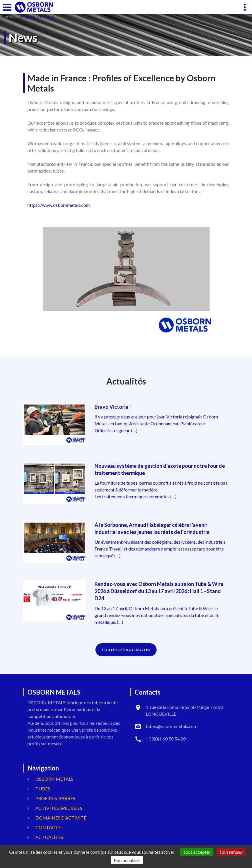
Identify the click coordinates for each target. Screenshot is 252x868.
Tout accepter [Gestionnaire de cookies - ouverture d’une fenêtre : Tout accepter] (197, 852)
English (28, 17)
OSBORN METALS (54, 779)
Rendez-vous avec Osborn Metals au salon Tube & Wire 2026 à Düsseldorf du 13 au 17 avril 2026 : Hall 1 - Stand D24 (159, 591)
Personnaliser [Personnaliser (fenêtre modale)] (127, 860)
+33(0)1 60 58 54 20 (166, 739)
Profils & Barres (55, 798)
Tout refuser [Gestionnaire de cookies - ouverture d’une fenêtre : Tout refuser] (231, 852)
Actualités (49, 837)
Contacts (48, 827)
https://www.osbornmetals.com (59, 205)
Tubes (43, 789)
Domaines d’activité (61, 818)
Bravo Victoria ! (113, 407)
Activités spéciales (59, 808)
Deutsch (46, 17)
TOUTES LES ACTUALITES (126, 650)
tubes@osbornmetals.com (172, 726)
